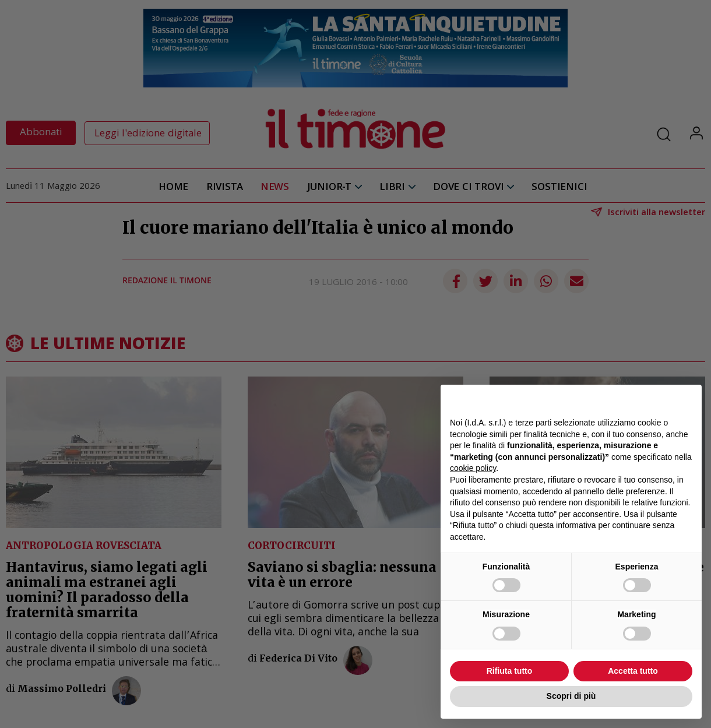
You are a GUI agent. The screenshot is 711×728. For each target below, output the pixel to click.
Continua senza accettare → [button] (638, 400)
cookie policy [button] (473, 468)
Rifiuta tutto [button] (510, 671)
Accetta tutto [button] (633, 671)
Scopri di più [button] (571, 696)
